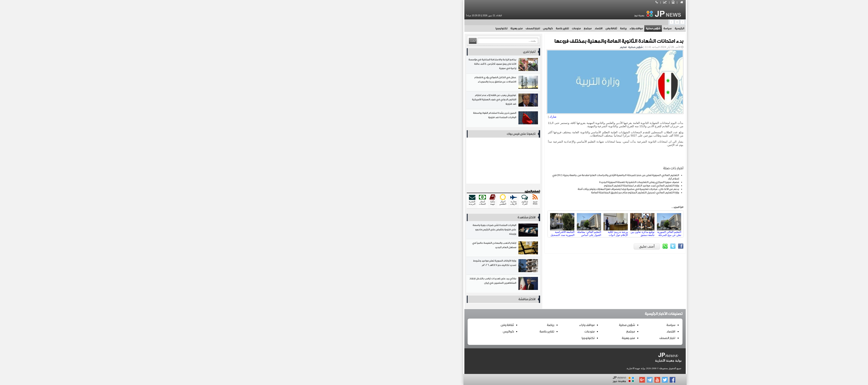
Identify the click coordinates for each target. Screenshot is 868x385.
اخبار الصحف (392, 28)
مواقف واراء (495, 28)
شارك (412, 117)
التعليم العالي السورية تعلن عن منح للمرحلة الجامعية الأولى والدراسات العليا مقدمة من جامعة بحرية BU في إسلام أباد (528, 224)
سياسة (526, 28)
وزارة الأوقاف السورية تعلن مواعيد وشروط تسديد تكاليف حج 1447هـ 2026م (362, 267)
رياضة (482, 28)
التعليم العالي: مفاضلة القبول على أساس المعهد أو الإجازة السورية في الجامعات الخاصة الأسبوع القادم (448, 224)
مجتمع (447, 28)
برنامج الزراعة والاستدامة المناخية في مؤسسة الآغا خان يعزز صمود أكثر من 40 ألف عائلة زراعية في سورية (362, 65)
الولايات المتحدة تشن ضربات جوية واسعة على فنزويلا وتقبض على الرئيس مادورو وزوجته (362, 231)
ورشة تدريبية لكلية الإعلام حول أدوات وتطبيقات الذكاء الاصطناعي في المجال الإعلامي (475, 224)
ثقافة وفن (470, 28)
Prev (413, 224)
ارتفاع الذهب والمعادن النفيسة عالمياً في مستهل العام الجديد (362, 249)
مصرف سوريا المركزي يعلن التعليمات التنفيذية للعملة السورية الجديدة (498, 182)
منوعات (435, 28)
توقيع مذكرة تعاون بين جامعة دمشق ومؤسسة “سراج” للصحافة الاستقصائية (501, 224)
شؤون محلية (512, 28)
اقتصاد (457, 28)
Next (537, 224)
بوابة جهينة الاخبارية (495, 368)
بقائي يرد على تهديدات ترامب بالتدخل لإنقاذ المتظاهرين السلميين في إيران (362, 284)
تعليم (482, 47)
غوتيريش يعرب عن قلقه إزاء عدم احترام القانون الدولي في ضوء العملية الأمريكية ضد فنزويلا (362, 101)
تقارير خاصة (421, 28)
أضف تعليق (506, 246)
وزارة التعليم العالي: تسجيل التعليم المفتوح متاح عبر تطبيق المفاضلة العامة (494, 192)
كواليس (407, 28)
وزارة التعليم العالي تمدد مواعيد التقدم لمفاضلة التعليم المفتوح (500, 186)
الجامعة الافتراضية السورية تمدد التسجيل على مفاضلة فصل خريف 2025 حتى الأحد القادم (421, 224)
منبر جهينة (375, 28)
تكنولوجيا (360, 28)
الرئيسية (538, 28)
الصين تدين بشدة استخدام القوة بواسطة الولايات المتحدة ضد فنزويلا (362, 119)
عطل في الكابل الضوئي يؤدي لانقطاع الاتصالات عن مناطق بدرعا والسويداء (362, 83)
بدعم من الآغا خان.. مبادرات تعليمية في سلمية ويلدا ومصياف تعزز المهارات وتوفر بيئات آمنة (487, 189)
